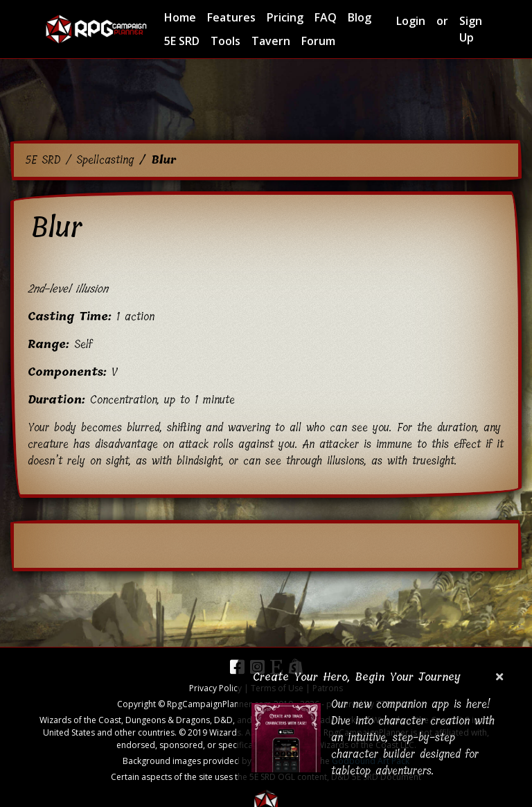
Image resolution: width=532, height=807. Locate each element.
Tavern (271, 41)
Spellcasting (105, 160)
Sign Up (471, 29)
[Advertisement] (266, 97)
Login (411, 21)
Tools (225, 41)
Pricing (285, 17)
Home (180, 17)
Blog (360, 17)
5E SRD (182, 41)
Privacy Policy (215, 688)
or (442, 21)
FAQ (326, 17)
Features (231, 17)
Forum (318, 41)
